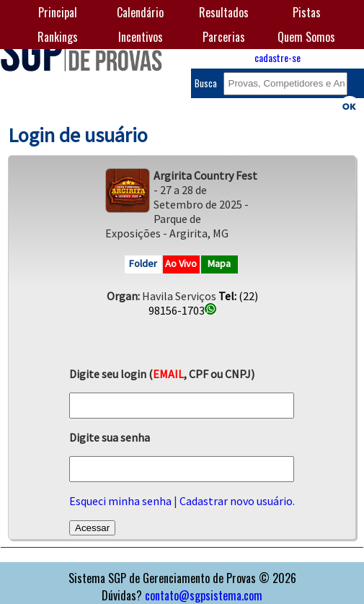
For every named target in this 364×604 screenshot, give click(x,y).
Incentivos (141, 37)
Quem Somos (306, 37)
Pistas (307, 12)
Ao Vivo (181, 263)
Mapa (219, 263)
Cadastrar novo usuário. (237, 501)
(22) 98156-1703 (203, 303)
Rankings (58, 37)
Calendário (140, 12)
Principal (58, 12)
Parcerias (224, 37)
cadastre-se (278, 57)
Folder (143, 263)
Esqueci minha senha (120, 501)
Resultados (224, 12)
